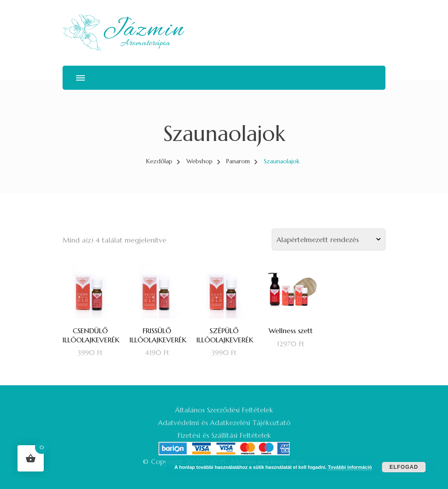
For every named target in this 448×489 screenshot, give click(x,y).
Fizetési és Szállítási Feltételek (224, 435)
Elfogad (404, 467)
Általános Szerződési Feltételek (224, 410)
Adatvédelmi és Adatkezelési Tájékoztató (224, 422)
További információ (350, 467)
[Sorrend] (329, 239)
